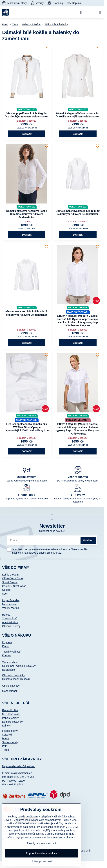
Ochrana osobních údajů (16, 679)
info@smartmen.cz (21, 773)
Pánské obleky (10, 718)
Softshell (7, 735)
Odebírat (88, 540)
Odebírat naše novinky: (52, 531)
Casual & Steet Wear (14, 586)
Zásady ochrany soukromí (41, 843)
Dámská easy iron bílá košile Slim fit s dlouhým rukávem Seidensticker (27, 313)
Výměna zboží (10, 662)
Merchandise (9, 604)
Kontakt (6, 655)
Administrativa (10, 622)
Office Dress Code (12, 578)
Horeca (6, 615)
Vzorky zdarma (11, 608)
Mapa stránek (10, 691)
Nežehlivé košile (11, 714)
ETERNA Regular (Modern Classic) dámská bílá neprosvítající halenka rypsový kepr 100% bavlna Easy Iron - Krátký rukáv (78, 429)
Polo (5, 746)
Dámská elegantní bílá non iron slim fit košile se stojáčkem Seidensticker (78, 115)
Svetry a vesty (10, 742)
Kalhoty (6, 726)
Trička (6, 750)
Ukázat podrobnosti (42, 861)
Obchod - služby (11, 626)
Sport (5, 594)
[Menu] (100, 12)
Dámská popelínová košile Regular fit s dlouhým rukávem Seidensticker (27, 115)
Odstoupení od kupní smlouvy (19, 666)
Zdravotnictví (9, 618)
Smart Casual (10, 582)
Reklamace (8, 670)
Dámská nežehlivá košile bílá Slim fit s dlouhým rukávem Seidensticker (78, 213)
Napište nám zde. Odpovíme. (18, 766)
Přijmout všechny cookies (42, 853)
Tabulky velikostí (11, 652)
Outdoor (7, 590)
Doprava (7, 642)
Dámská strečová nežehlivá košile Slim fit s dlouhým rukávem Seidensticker (27, 214)
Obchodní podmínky (13, 675)
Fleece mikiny (10, 731)
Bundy (6, 738)
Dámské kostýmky (12, 722)
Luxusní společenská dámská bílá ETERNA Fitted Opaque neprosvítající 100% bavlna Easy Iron (27, 427)
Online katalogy (11, 686)
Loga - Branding (11, 600)
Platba (6, 646)
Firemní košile (10, 710)
